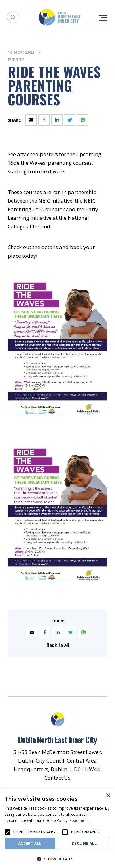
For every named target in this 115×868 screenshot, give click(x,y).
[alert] (57, 829)
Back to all (58, 645)
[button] (57, 858)
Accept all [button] (30, 843)
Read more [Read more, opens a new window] (80, 820)
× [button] (108, 796)
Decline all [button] (84, 843)
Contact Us (57, 778)
